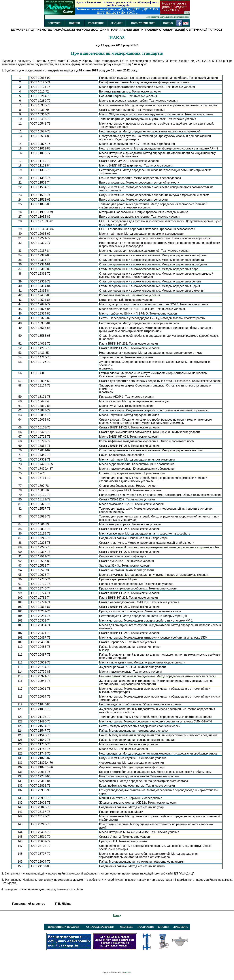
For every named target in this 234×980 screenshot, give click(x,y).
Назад (117, 915)
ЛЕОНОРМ (126, 972)
